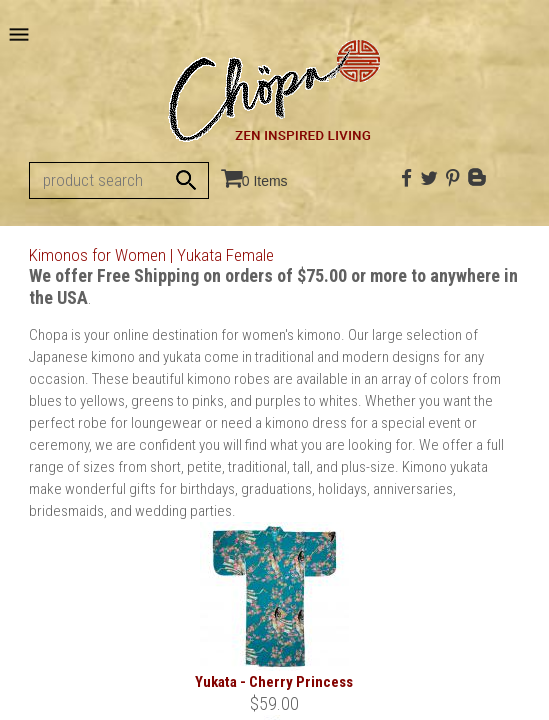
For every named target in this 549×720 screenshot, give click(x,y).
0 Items (265, 181)
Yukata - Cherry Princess (274, 682)
